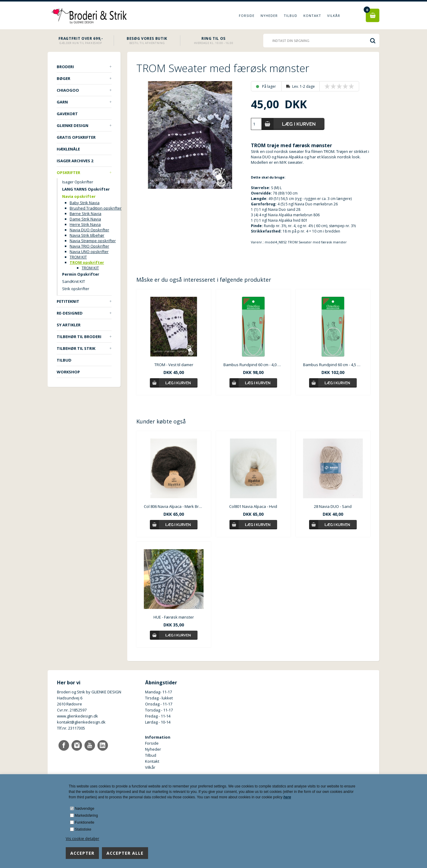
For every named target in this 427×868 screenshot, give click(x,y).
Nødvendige (85, 809)
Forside (247, 16)
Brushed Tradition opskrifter (96, 208)
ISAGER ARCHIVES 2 (75, 161)
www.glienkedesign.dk (77, 716)
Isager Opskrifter (78, 182)
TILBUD (64, 360)
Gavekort (67, 114)
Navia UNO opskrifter (89, 252)
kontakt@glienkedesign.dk (81, 722)
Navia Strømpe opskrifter (93, 241)
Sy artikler (69, 325)
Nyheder (269, 16)
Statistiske (83, 829)
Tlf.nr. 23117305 (71, 728)
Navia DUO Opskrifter (89, 230)
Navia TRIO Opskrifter (89, 246)
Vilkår (334, 16)
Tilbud (291, 16)
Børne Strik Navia (85, 214)
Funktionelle (85, 822)
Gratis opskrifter (76, 137)
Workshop (68, 372)
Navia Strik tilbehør (87, 235)
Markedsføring (86, 816)
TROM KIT (78, 257)
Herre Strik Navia (85, 224)
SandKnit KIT (74, 281)
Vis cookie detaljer (82, 838)
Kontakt (312, 16)
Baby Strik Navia (85, 203)
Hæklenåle (68, 149)
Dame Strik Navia (85, 219)
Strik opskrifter (76, 289)
